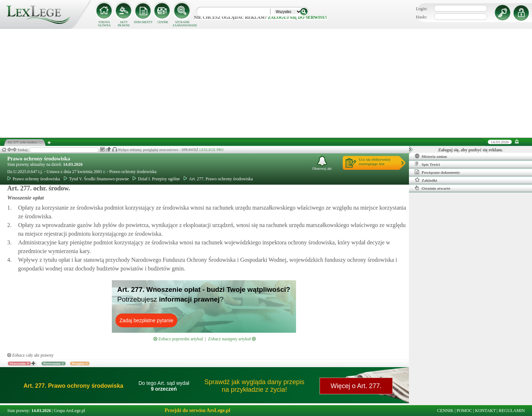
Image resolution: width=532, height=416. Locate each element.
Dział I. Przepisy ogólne (156, 179)
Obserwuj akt (322, 163)
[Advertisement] (266, 83)
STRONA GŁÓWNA (104, 24)
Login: (422, 9)
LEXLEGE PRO (212, 150)
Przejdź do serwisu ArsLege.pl (197, 410)
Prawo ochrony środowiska (39, 159)
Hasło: (421, 17)
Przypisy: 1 (80, 364)
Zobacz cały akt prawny (30, 355)
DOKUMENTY (143, 22)
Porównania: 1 (54, 364)
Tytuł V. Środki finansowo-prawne (96, 179)
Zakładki (426, 180)
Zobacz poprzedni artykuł (178, 339)
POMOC (465, 411)
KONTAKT (485, 411)
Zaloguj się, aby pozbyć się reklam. (471, 150)
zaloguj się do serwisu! (297, 17)
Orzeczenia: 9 (19, 364)
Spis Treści (427, 164)
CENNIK (163, 22)
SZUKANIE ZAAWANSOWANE (182, 24)
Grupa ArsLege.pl (69, 411)
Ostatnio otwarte (432, 188)
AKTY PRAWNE (124, 24)
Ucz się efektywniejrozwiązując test (374, 161)
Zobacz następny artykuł (232, 339)
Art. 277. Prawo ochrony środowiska (218, 179)
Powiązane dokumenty (437, 172)
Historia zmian (431, 156)
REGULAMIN (512, 411)
